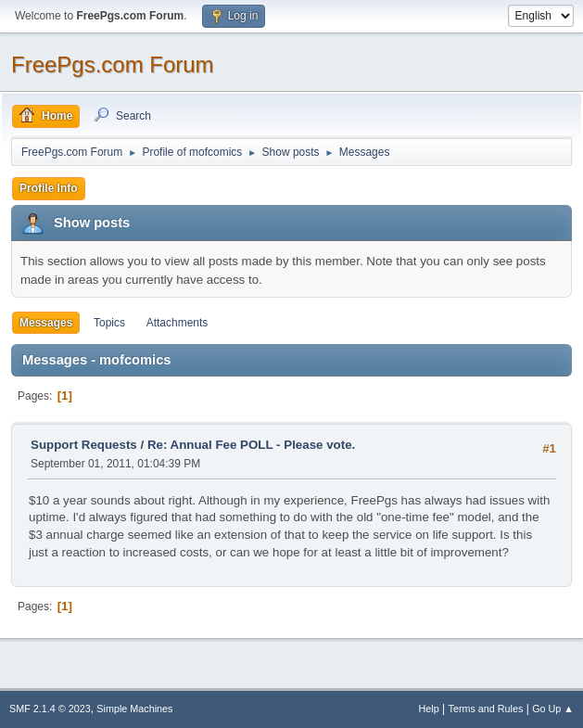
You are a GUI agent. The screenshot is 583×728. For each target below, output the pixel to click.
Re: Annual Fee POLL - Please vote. (251, 445)
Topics (109, 323)
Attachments (177, 323)
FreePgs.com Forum (113, 64)
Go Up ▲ (553, 709)
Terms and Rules (486, 709)
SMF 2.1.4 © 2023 (50, 709)
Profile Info (49, 188)
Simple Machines (134, 709)
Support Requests (84, 445)
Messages (46, 323)
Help (429, 709)
